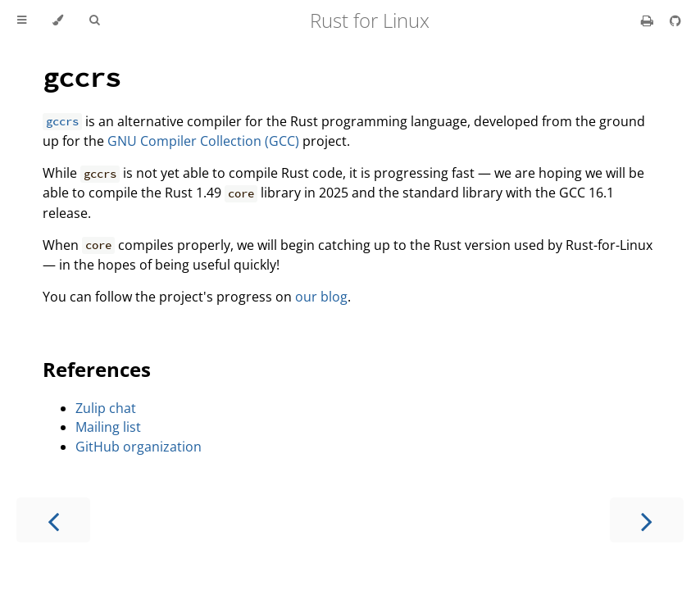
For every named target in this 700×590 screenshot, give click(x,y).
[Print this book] (649, 20)
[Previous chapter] (53, 520)
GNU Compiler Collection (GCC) (203, 141)
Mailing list (108, 427)
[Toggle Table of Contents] (22, 20)
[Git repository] (675, 20)
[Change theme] (58, 20)
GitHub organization (139, 447)
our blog (321, 297)
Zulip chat (106, 408)
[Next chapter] (647, 520)
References (97, 369)
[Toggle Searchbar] (94, 20)
